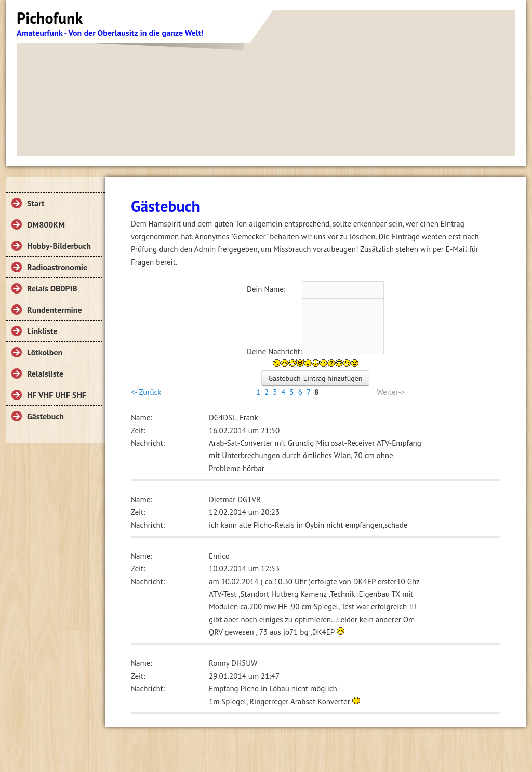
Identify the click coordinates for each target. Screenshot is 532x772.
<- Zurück (146, 392)
